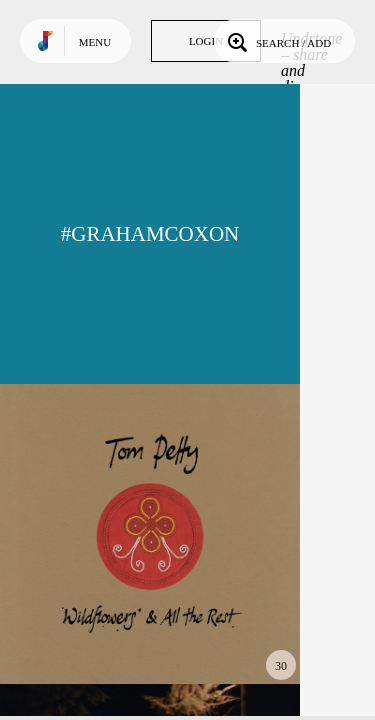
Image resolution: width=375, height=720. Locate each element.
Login (206, 41)
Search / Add (277, 41)
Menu (95, 42)
